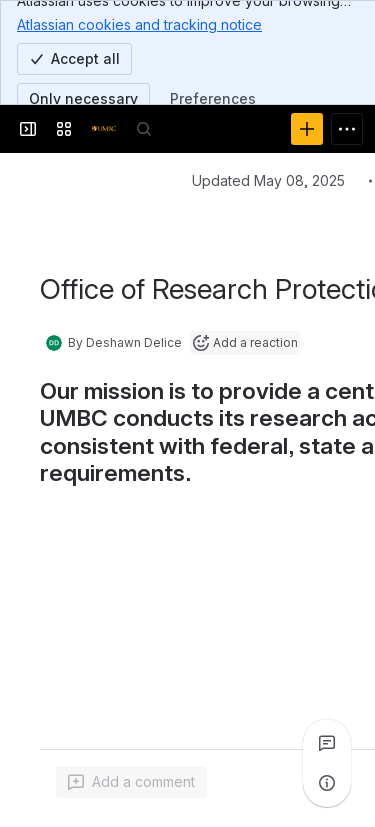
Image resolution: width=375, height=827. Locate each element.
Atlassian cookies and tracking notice (139, 24)
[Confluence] (104, 129)
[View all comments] (327, 743)
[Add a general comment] (131, 782)
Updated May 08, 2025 (268, 180)
